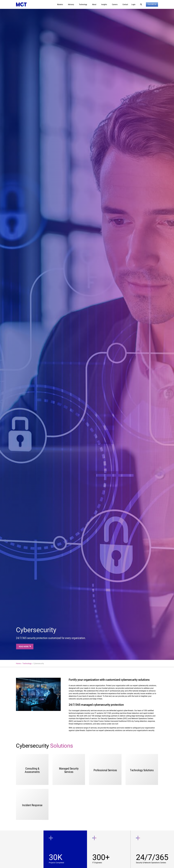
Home (18, 663)
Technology (27, 663)
